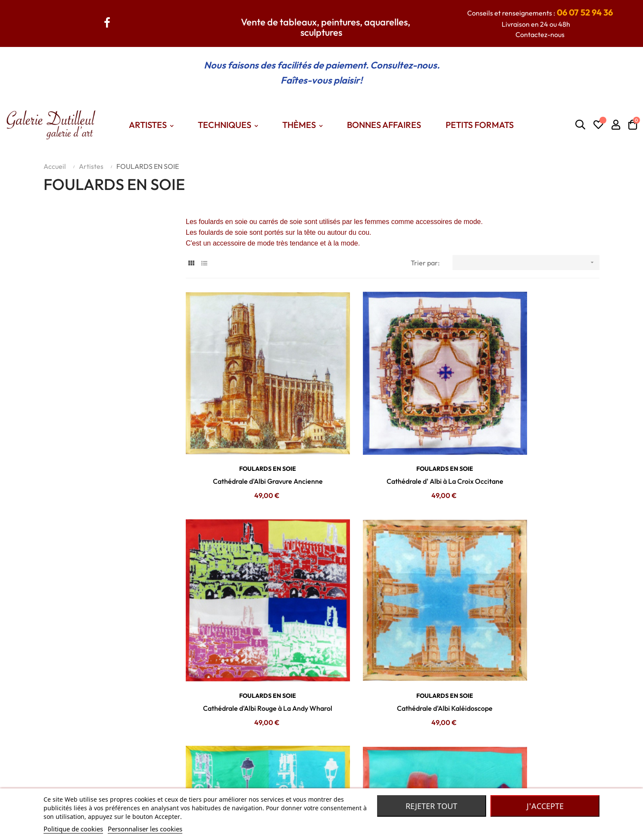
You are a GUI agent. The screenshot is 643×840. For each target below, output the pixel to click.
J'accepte (545, 806)
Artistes (233, 768)
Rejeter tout (431, 806)
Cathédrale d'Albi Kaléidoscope (250, 638)
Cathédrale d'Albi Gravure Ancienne (250, 446)
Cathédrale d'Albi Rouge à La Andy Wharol (535, 446)
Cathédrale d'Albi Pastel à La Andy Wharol (393, 638)
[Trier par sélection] (526, 263)
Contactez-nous (540, 34)
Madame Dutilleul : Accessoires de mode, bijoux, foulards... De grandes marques (449, 768)
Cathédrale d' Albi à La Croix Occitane (392, 446)
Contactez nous (137, 768)
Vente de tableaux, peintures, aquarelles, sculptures (326, 27)
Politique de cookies (73, 829)
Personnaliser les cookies (145, 829)
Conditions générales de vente (160, 781)
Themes (233, 781)
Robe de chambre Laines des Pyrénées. (388, 781)
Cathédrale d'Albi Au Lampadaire (535, 638)
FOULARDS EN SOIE (250, 434)
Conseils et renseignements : (540, 13)
